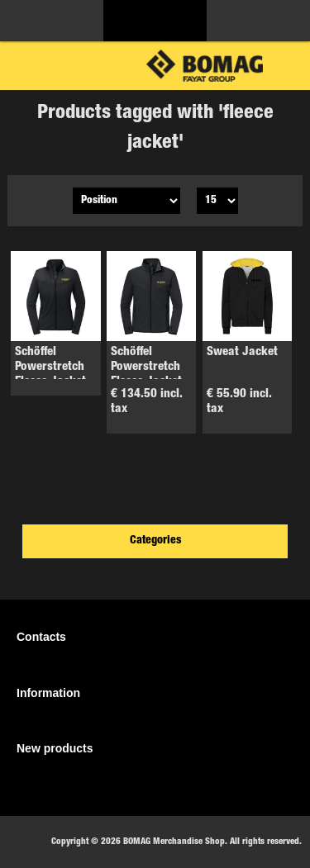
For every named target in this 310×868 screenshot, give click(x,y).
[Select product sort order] (126, 201)
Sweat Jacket (242, 352)
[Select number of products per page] (217, 201)
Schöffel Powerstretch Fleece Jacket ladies (50, 375)
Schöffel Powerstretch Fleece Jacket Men (146, 375)
